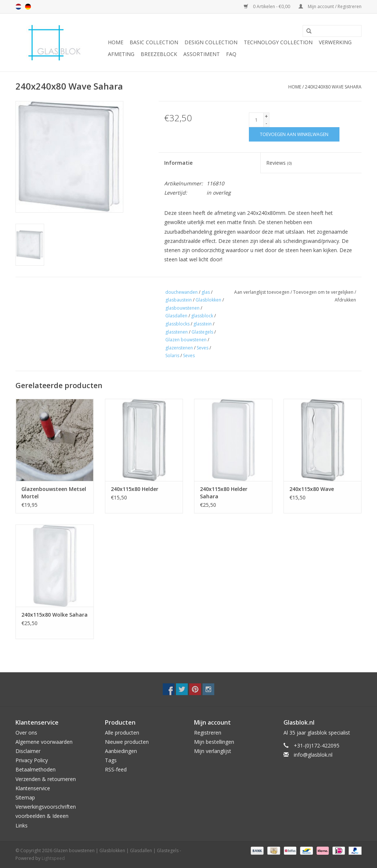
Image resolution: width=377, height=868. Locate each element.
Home (116, 42)
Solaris (172, 355)
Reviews (279, 163)
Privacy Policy (32, 760)
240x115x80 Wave (312, 489)
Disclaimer (28, 751)
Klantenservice (33, 788)
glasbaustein (179, 300)
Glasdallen (176, 316)
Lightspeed (53, 858)
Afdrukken (345, 300)
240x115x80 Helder (135, 489)
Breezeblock (159, 54)
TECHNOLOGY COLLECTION (278, 42)
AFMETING (121, 54)
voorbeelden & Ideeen (42, 816)
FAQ (231, 54)
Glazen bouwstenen (186, 340)
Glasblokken (208, 300)
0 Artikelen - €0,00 (267, 6)
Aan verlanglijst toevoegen (262, 292)
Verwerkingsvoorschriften (46, 807)
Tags (111, 760)
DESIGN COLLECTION (211, 42)
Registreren (208, 733)
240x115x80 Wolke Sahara (54, 615)
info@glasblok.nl (313, 755)
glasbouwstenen (182, 308)
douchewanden (182, 292)
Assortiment (202, 54)
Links (22, 825)
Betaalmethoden (36, 769)
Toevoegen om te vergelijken (324, 292)
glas (206, 292)
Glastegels (202, 332)
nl (18, 7)
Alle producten (122, 733)
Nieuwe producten (127, 742)
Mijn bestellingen (214, 742)
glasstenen (177, 332)
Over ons (26, 733)
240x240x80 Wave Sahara (333, 87)
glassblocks (177, 324)
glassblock (202, 316)
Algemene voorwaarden (44, 742)
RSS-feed (116, 769)
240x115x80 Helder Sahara (224, 493)
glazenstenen (179, 348)
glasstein (202, 324)
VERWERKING (335, 42)
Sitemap (25, 797)
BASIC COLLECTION (154, 42)
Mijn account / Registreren (330, 6)
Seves (202, 348)
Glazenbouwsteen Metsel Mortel (54, 493)
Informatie (178, 163)
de (28, 7)
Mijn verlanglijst (213, 751)
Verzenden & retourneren (46, 779)
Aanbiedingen (121, 751)
